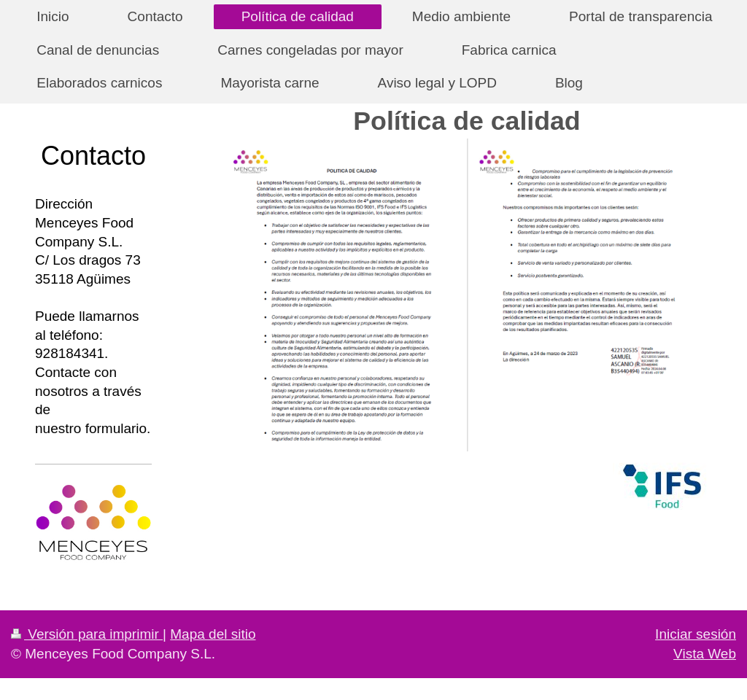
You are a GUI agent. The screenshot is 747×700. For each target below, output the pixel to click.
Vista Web (705, 654)
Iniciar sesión (696, 634)
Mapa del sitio (213, 634)
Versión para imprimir (87, 634)
